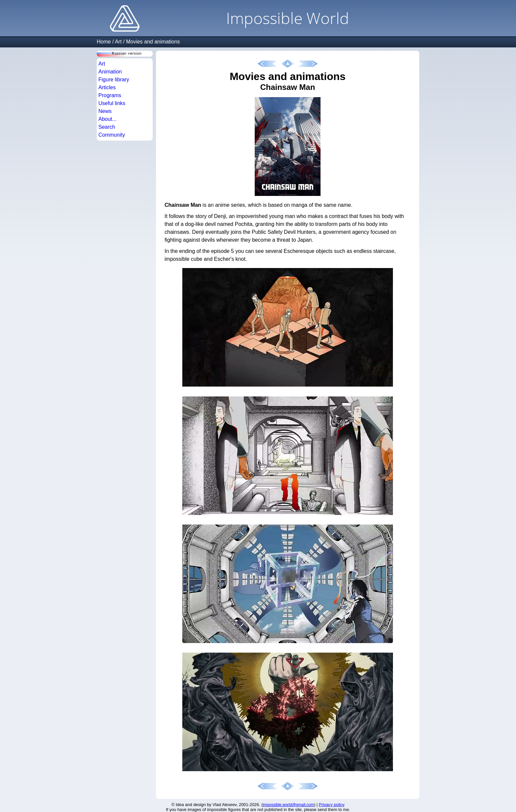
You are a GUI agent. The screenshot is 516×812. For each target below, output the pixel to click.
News (105, 111)
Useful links (112, 103)
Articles (107, 87)
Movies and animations (153, 42)
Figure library (114, 80)
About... (107, 119)
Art (118, 42)
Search (107, 127)
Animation (110, 72)
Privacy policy (332, 805)
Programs (110, 95)
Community (112, 135)
